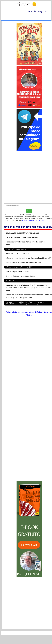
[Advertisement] (26, 176)
